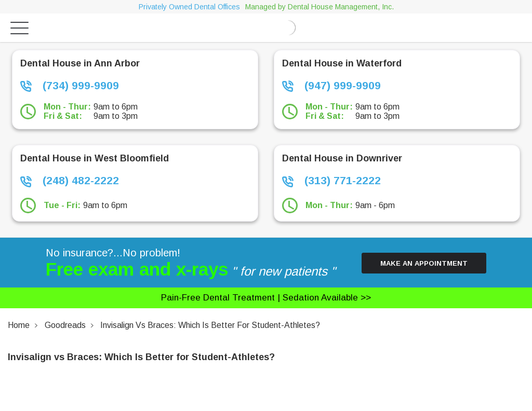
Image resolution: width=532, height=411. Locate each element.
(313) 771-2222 (331, 181)
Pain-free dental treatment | (266, 298)
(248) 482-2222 (70, 181)
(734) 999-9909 (70, 86)
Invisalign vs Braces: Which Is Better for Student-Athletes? (210, 325)
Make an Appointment (424, 263)
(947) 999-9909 (331, 86)
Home (19, 325)
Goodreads (65, 325)
